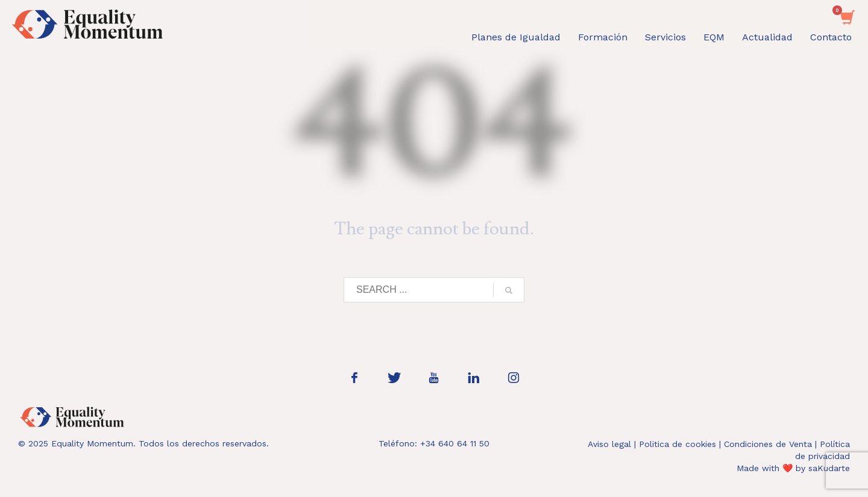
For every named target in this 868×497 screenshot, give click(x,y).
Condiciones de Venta (768, 444)
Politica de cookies (678, 444)
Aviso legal (609, 444)
